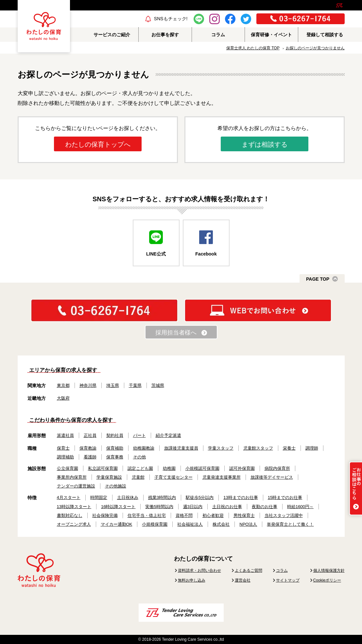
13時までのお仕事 (241, 497)
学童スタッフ (221, 448)
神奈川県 (88, 385)
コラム (282, 570)
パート (139, 435)
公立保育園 (68, 468)
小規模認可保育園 (202, 468)
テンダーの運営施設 (76, 486)
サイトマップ (288, 580)
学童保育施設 (109, 477)
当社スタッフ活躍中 (284, 515)
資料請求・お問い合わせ (199, 570)
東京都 (63, 385)
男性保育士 (244, 515)
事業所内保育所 (72, 477)
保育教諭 (88, 448)
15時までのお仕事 (285, 497)
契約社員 (115, 435)
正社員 (90, 435)
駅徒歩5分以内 (200, 497)
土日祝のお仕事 (227, 507)
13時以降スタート (74, 507)
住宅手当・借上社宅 (147, 515)
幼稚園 (169, 468)
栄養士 (289, 448)
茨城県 (158, 385)
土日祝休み (128, 497)
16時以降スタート (118, 507)
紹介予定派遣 (168, 435)
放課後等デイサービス (272, 477)
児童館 (138, 477)
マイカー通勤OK (117, 524)
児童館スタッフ (258, 448)
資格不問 (184, 515)
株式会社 (221, 524)
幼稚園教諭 (144, 448)
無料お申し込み (192, 580)
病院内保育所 (277, 468)
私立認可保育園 (103, 468)
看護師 (90, 457)
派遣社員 (65, 435)
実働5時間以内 (159, 507)
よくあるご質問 (249, 570)
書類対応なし (70, 515)
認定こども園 (140, 468)
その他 (139, 457)
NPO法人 (248, 524)
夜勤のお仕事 (265, 507)
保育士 (63, 448)
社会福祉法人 (190, 524)
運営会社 (243, 580)
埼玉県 (113, 385)
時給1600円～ (300, 507)
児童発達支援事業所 (222, 477)
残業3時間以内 (162, 497)
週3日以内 (193, 507)
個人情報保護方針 (329, 570)
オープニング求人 (74, 524)
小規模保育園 (155, 524)
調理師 (312, 448)
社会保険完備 (105, 515)
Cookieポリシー (327, 580)
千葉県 (135, 385)
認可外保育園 (242, 468)
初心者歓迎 (213, 515)
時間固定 (99, 497)
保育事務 (115, 457)
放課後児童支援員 (181, 448)
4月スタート (69, 497)
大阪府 (63, 398)
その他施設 (116, 486)
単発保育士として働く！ (290, 524)
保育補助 (115, 448)
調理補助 (65, 457)
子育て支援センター (173, 477)
